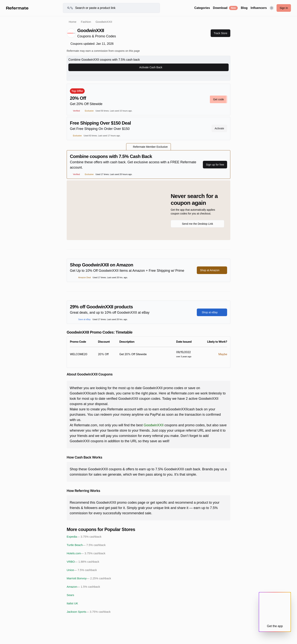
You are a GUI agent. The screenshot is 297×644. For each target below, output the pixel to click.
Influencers (259, 8)
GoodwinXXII (154, 425)
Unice (82, 570)
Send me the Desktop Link (197, 224)
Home (73, 22)
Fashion (86, 22)
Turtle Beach (86, 545)
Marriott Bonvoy (89, 578)
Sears (70, 595)
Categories (202, 8)
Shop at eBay (212, 312)
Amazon (83, 587)
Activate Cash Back (148, 67)
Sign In (284, 8)
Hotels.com (86, 553)
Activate (219, 128)
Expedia (84, 537)
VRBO (83, 562)
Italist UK (72, 603)
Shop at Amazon (212, 270)
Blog (244, 8)
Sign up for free (215, 165)
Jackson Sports (89, 612)
